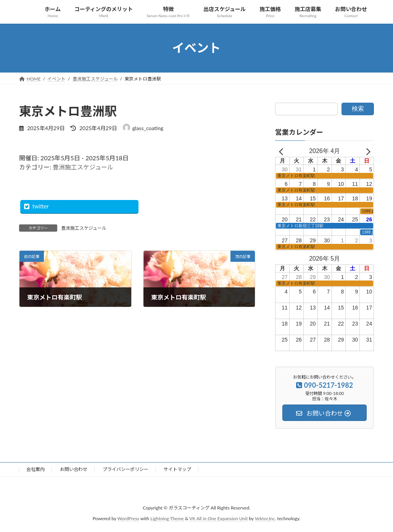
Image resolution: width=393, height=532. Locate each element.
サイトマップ (177, 469)
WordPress (128, 519)
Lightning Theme (167, 519)
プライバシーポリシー (126, 469)
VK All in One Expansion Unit (218, 519)
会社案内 (35, 469)
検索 (358, 109)
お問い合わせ (74, 469)
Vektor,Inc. (265, 519)
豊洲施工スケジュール (83, 167)
